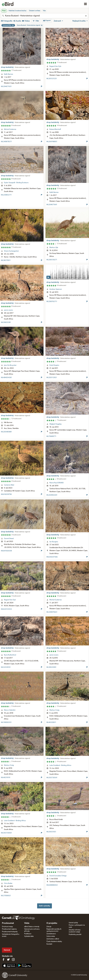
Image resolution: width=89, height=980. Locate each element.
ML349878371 (6, 142)
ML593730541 (52, 778)
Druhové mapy (7, 927)
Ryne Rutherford (10, 655)
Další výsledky (44, 906)
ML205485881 (6, 432)
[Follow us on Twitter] (8, 959)
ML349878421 (52, 612)
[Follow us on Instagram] (13, 959)
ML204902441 (52, 495)
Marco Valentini (10, 710)
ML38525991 (51, 667)
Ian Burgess (54, 542)
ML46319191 (6, 777)
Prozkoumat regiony (9, 929)
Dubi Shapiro (54, 365)
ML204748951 (52, 142)
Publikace (28, 934)
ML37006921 (6, 896)
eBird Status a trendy (32, 927)
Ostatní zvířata (35, 11)
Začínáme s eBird (53, 939)
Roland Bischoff (55, 129)
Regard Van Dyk (55, 66)
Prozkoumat (8, 923)
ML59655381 (6, 322)
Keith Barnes (8, 74)
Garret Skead (9, 539)
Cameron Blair (9, 485)
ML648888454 (52, 885)
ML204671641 (52, 205)
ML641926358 (6, 551)
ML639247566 (52, 557)
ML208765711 (52, 301)
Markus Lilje (54, 247)
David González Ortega (58, 876)
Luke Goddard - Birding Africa (60, 765)
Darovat (7, 950)
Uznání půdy (73, 923)
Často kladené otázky (54, 941)
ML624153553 (6, 609)
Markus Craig (54, 710)
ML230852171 (6, 195)
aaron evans (8, 310)
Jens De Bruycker (10, 365)
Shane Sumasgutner (11, 251)
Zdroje (49, 927)
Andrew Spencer (56, 289)
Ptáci (4, 11)
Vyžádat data (29, 936)
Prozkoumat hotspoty (10, 932)
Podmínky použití (75, 934)
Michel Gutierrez (10, 129)
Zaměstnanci (51, 934)
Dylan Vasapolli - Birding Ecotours (16, 183)
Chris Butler (8, 883)
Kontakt (49, 944)
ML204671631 (6, 86)
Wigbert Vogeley (56, 424)
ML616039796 (6, 494)
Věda (27, 923)
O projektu (52, 923)
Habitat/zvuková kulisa (17, 11)
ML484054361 (6, 378)
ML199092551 (6, 722)
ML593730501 (6, 833)
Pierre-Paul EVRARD (57, 483)
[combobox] (44, 16)
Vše (44, 11)
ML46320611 (51, 722)
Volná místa (51, 936)
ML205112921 (52, 378)
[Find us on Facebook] (3, 959)
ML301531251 (52, 79)
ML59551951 (51, 832)
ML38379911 (6, 260)
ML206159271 (52, 260)
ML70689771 (51, 436)
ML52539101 (6, 667)
